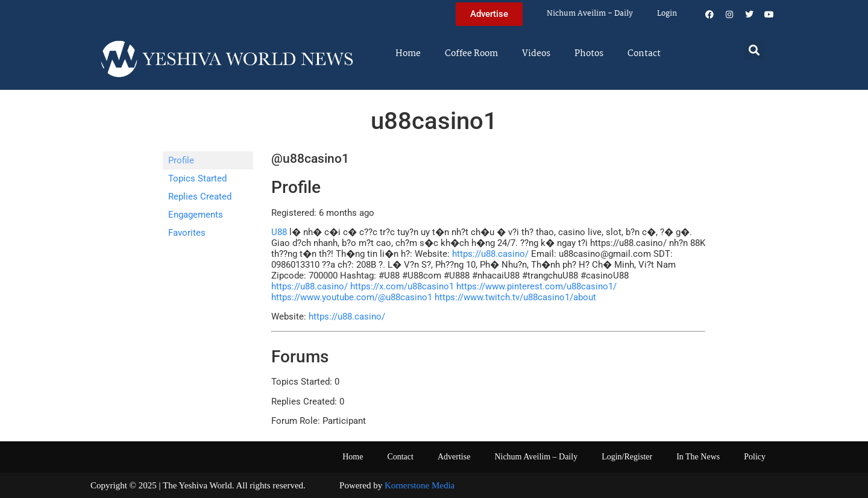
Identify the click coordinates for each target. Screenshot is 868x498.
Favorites (187, 233)
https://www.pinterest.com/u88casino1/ (536, 286)
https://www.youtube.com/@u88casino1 (352, 297)
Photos (589, 54)
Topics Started (197, 178)
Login (667, 14)
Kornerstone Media (420, 485)
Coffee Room (471, 54)
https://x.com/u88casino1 (402, 286)
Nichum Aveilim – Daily (590, 14)
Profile (181, 160)
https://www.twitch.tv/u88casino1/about (515, 297)
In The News (698, 457)
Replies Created (200, 197)
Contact (644, 54)
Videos (536, 54)
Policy (755, 457)
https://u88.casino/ (490, 254)
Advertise (454, 457)
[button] (754, 50)
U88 (279, 232)
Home (408, 54)
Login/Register (627, 457)
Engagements (196, 215)
